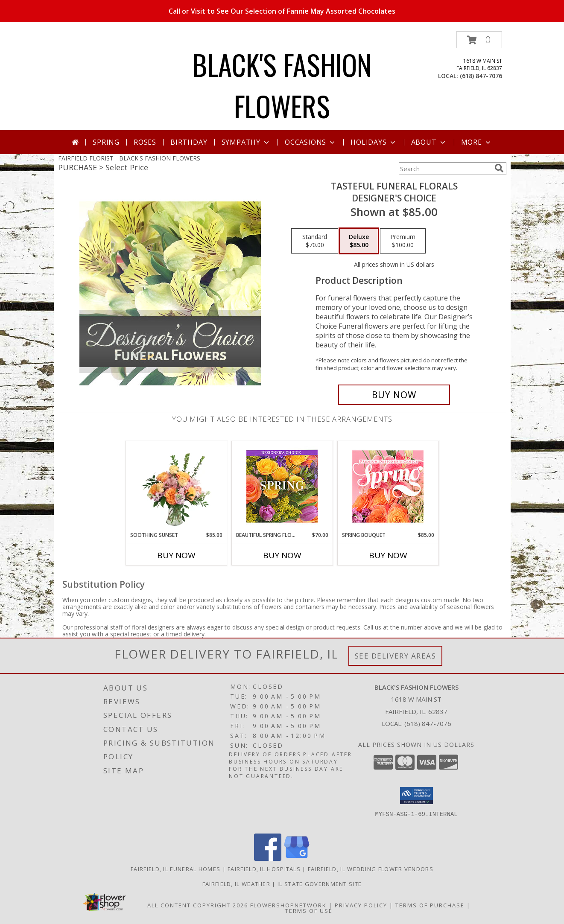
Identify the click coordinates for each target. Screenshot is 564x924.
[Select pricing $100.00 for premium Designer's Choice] (403, 241)
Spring (106, 142)
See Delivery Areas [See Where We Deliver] (396, 656)
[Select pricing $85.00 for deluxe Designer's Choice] (359, 241)
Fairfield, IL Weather (236, 884)
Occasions (311, 142)
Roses (145, 142)
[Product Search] (445, 169)
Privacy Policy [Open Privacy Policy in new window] (361, 905)
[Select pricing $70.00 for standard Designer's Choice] (315, 241)
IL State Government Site (320, 884)
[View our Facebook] (268, 858)
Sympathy (246, 142)
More (477, 142)
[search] (499, 168)
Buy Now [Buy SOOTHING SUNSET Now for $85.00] (176, 555)
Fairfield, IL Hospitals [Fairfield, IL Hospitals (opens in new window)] (264, 869)
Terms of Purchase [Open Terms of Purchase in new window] (430, 905)
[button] (479, 40)
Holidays (374, 142)
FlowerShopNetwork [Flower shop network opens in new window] (288, 905)
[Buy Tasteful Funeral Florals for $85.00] (394, 395)
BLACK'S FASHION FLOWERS (282, 85)
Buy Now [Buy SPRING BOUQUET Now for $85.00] (388, 555)
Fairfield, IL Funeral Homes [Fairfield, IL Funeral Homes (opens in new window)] (175, 869)
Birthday (189, 142)
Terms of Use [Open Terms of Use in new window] (309, 911)
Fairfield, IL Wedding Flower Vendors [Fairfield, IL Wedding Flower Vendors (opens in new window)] (371, 869)
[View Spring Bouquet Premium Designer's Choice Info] (388, 486)
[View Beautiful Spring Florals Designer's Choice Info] (282, 486)
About (429, 142)
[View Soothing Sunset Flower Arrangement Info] (176, 486)
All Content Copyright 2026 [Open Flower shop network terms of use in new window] (198, 905)
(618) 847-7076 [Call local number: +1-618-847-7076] (481, 76)
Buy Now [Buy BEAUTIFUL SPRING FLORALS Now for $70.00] (282, 555)
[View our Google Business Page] (297, 858)
